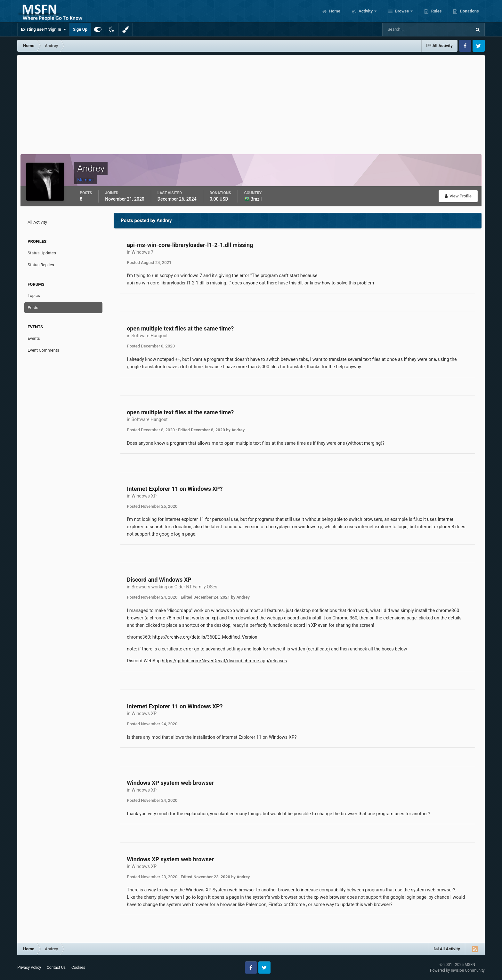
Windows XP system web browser (170, 783)
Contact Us (56, 968)
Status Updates (42, 253)
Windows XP (144, 496)
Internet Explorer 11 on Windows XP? (175, 489)
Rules (436, 11)
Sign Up (80, 29)
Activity (366, 11)
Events (34, 338)
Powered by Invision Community (457, 970)
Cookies (78, 968)
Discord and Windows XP (159, 580)
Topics (34, 295)
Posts (33, 308)
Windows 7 (143, 252)
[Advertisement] (251, 103)
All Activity (37, 222)
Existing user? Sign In (43, 29)
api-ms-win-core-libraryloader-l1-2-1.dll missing (190, 245)
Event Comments (43, 350)
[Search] (407, 29)
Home (334, 11)
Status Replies (41, 265)
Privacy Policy (29, 968)
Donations (469, 11)
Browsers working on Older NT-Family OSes (174, 587)
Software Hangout (150, 336)
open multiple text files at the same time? (180, 328)
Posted (149, 263)
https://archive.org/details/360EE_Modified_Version (205, 637)
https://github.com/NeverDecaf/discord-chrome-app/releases (224, 661)
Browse (402, 11)
